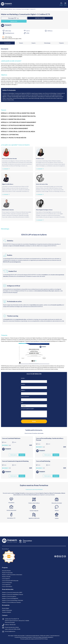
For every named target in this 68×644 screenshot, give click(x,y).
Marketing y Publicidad (8, 9)
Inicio (2, 9)
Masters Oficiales (6, 577)
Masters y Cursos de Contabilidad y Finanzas (13, 594)
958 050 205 (13, 625)
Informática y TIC (11, 518)
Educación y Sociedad (57, 503)
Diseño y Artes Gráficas (34, 503)
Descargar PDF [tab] (8, 18)
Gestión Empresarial (11, 510)
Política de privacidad (19, 635)
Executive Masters (6, 571)
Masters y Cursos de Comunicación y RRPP (12, 592)
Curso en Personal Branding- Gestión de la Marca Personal (50, 439)
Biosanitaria (11, 502)
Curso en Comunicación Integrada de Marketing (15, 461)
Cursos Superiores (6, 584)
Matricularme (23, 18)
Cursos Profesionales (7, 582)
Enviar (34, 421)
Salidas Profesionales (7, 610)
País (22, 402)
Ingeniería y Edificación (34, 518)
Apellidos (23, 384)
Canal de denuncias (54, 635)
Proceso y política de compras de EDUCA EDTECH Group (34, 639)
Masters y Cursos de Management (10, 598)
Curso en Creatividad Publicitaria (11, 438)
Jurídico (57, 518)
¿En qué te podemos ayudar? (28, 409)
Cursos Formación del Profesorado (10, 580)
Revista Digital (5, 608)
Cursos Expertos (6, 578)
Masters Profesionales (7, 573)
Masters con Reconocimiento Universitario (12, 575)
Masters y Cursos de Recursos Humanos (11, 602)
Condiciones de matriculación (32, 635)
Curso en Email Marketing (43, 461)
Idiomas (57, 510)
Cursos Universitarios (7, 586)
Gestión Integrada (34, 510)
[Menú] (65, 4)
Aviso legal (11, 635)
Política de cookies (45, 635)
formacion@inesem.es (10, 631)
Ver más (22, 455)
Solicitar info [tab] (8, 21)
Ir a (6, 169)
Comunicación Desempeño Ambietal (23, 637)
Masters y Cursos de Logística (9, 596)
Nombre (23, 378)
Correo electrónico (25, 396)
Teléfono (23, 390)
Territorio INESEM (6, 612)
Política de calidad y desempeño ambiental (43, 637)
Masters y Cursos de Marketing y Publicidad (12, 600)
